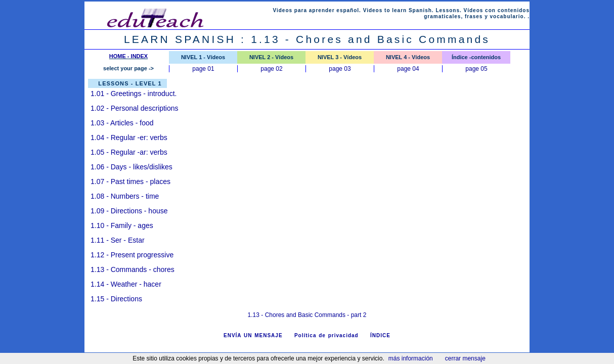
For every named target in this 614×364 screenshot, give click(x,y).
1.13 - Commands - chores (133, 269)
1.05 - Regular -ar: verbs (129, 152)
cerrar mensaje (465, 358)
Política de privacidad (326, 335)
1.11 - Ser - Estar (118, 240)
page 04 (408, 69)
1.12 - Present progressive (132, 255)
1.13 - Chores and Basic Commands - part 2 (307, 315)
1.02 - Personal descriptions (135, 108)
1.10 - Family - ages (122, 225)
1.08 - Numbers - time (125, 196)
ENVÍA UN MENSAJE (253, 335)
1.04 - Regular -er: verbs (129, 138)
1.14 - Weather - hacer (126, 284)
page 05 (476, 69)
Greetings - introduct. (134, 94)
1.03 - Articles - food (122, 123)
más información (411, 358)
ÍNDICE (380, 335)
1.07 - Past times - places (130, 181)
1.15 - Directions (116, 299)
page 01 (203, 69)
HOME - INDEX (128, 56)
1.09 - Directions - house (129, 211)
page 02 (271, 69)
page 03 (340, 69)
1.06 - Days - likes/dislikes (131, 167)
